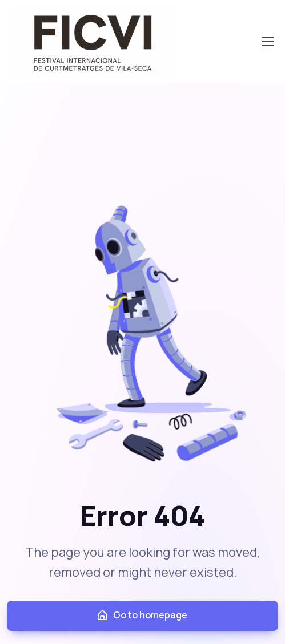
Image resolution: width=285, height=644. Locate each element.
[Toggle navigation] (267, 42)
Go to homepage (142, 615)
